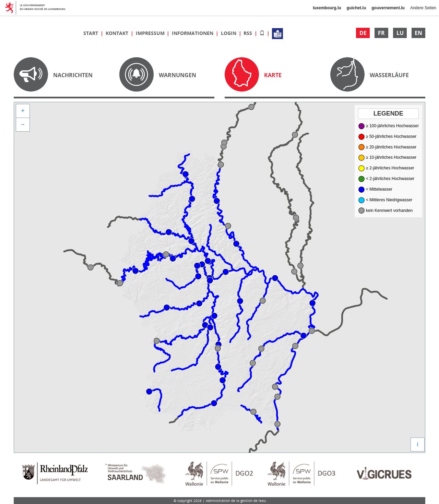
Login (229, 33)
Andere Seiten (423, 8)
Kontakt (118, 33)
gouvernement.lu (388, 8)
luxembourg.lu (327, 8)
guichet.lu (357, 8)
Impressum (151, 33)
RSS (248, 33)
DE (363, 33)
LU (400, 33)
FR (381, 33)
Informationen (193, 33)
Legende (388, 113)
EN (418, 33)
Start (91, 33)
